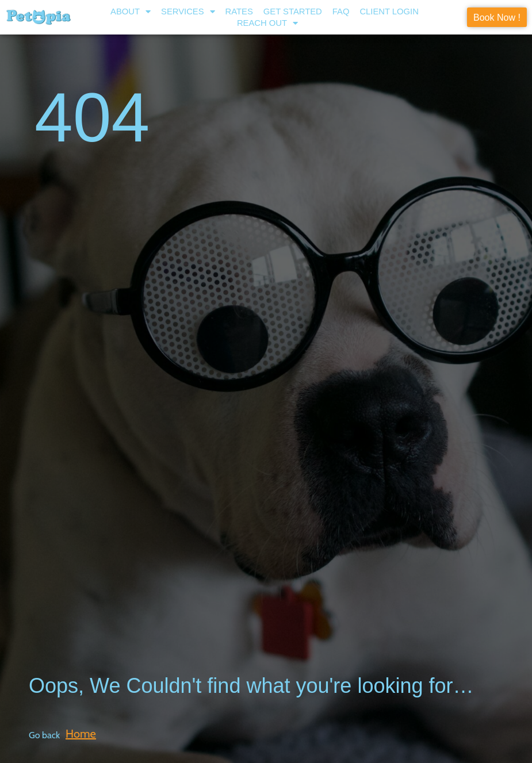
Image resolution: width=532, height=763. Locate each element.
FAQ (341, 11)
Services (188, 11)
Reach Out (267, 23)
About (131, 11)
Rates (239, 11)
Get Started (293, 11)
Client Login (389, 11)
